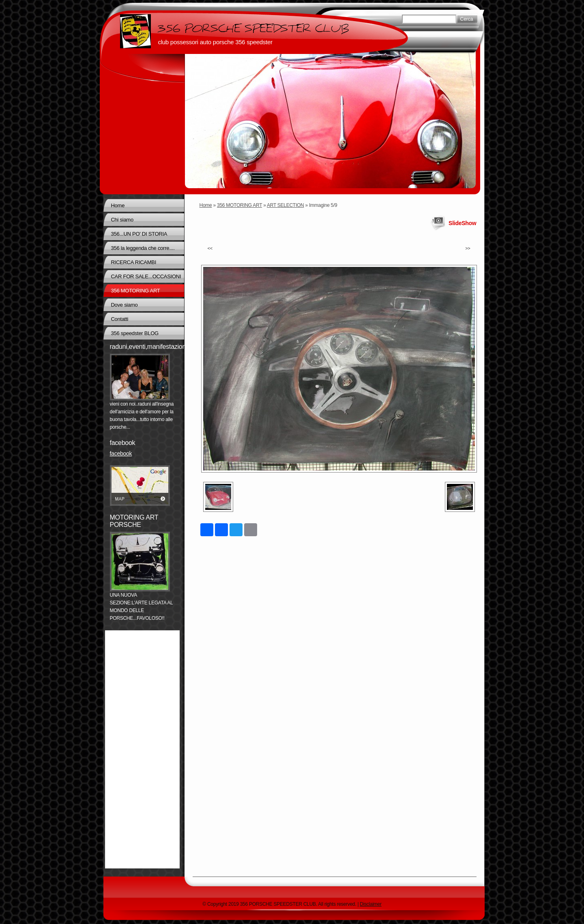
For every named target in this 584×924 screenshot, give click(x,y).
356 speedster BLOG (135, 333)
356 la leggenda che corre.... (143, 248)
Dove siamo (125, 305)
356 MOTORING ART (239, 205)
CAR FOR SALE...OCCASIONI (146, 276)
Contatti (120, 319)
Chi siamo (122, 220)
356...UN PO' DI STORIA (139, 234)
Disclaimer (370, 904)
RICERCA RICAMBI (134, 262)
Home (206, 205)
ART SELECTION (285, 205)
